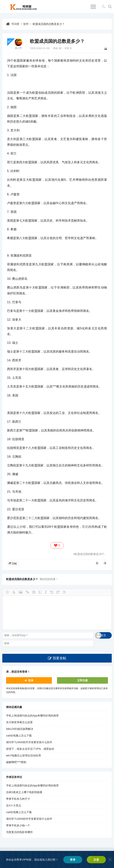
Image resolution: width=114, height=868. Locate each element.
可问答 (15, 24)
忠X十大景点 (14, 805)
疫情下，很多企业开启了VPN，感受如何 (30, 749)
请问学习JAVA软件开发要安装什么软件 (29, 742)
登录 (31, 680)
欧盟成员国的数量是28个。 (91, 554)
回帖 (14, 564)
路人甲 (18, 48)
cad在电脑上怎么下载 (19, 736)
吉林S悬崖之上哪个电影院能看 (24, 792)
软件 (26, 24)
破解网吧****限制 (16, 762)
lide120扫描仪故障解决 (20, 729)
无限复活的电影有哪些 (19, 832)
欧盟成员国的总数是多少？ (49, 24)
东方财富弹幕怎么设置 (19, 722)
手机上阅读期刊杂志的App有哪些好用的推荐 (32, 716)
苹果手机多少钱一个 (18, 825)
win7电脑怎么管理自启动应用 (23, 755)
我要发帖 (59, 658)
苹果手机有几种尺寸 (18, 799)
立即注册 (82, 680)
